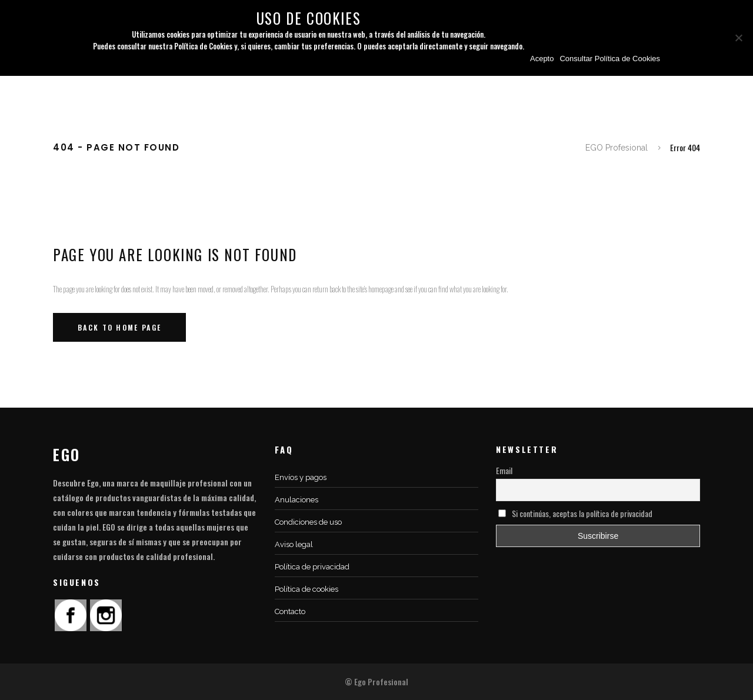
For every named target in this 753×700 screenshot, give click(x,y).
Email (504, 470)
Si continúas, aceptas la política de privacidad (575, 513)
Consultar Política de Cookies (610, 59)
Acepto (542, 59)
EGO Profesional (617, 148)
